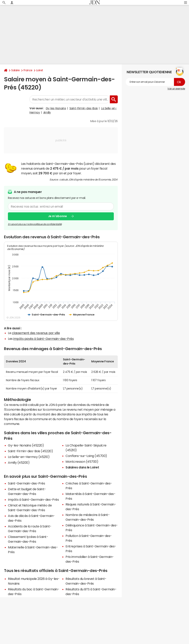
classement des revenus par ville (36, 333)
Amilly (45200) (19, 463)
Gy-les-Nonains (56, 108)
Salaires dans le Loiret (82, 467)
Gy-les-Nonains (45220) (26, 445)
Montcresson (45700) (82, 462)
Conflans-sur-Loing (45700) (86, 456)
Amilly (47, 112)
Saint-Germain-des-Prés (26, 483)
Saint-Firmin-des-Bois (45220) (30, 451)
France (28, 70)
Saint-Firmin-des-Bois (84, 108)
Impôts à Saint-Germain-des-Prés (33, 500)
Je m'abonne (57, 216)
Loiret (40, 70)
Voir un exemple (176, 89)
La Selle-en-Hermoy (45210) (29, 457)
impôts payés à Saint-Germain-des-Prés (43, 339)
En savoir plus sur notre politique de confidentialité (35, 224)
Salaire (16, 70)
